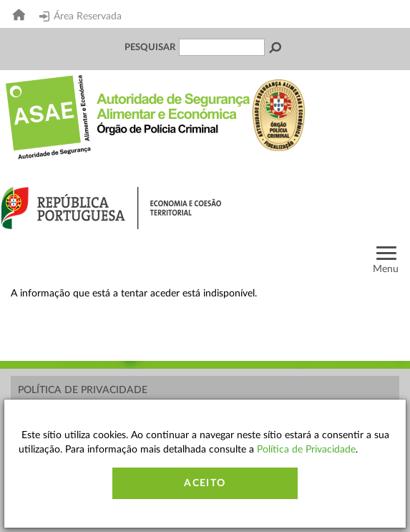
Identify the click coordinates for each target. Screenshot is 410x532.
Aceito (205, 483)
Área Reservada (80, 16)
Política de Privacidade (83, 390)
